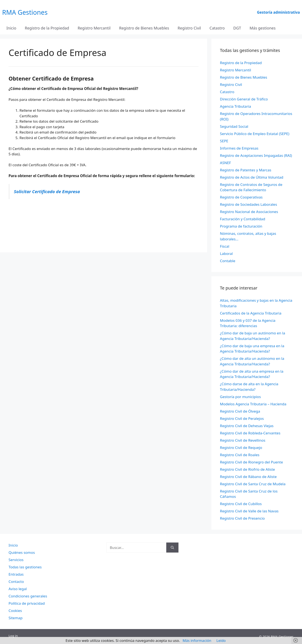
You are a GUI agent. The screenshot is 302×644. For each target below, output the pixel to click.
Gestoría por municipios (240, 397)
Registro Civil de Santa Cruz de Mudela (253, 484)
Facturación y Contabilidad (243, 219)
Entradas (16, 574)
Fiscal (225, 246)
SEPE (224, 141)
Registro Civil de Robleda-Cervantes (250, 433)
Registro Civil (189, 28)
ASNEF (225, 163)
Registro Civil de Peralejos (242, 418)
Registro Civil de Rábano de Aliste (248, 477)
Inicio (11, 28)
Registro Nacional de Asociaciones (249, 212)
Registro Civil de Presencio (242, 518)
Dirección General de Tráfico (244, 99)
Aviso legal (18, 589)
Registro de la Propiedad (47, 28)
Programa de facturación (241, 226)
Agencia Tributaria (236, 106)
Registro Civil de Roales (240, 455)
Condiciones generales (28, 596)
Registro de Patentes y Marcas (246, 170)
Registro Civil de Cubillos (241, 504)
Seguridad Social (234, 126)
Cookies (15, 611)
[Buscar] (172, 548)
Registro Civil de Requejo (241, 448)
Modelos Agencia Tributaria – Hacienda (253, 404)
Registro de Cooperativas (241, 197)
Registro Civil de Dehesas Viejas (247, 426)
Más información (197, 640)
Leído (221, 640)
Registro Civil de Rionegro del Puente (251, 462)
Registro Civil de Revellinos (243, 440)
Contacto (16, 582)
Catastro (217, 28)
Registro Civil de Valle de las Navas (249, 511)
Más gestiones (263, 28)
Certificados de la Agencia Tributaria (251, 313)
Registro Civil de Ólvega (240, 411)
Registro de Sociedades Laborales (248, 204)
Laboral (226, 254)
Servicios (16, 560)
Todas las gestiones (25, 567)
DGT (237, 28)
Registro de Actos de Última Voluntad (252, 177)
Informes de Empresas (239, 148)
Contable (228, 261)
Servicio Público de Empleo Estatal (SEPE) (255, 134)
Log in (13, 636)
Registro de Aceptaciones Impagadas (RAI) (256, 155)
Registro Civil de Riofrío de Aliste (247, 469)
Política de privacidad (27, 603)
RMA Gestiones (25, 12)
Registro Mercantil (94, 28)
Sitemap (15, 618)
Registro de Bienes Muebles (144, 28)
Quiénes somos (22, 552)
